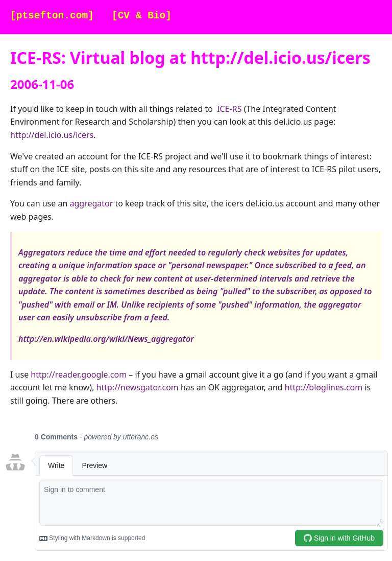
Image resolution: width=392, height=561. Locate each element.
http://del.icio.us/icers (52, 135)
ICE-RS (229, 109)
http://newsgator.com (138, 387)
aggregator (91, 203)
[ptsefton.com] (52, 16)
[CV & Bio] (142, 16)
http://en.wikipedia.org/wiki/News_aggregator (106, 339)
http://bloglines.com (324, 387)
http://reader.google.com (79, 375)
